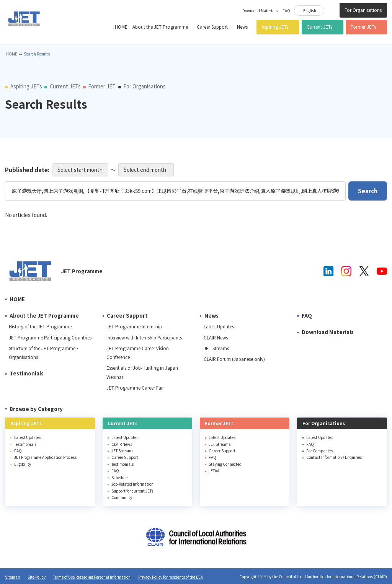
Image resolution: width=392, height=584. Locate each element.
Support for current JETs (132, 491)
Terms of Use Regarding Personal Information (92, 577)
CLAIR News (216, 338)
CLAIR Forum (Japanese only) (234, 359)
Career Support (212, 27)
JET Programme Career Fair (135, 388)
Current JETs (319, 27)
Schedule (119, 477)
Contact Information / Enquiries (334, 457)
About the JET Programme (160, 27)
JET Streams (216, 348)
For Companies (319, 451)
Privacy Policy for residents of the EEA (171, 577)
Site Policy (37, 577)
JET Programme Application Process (45, 457)
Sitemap (12, 577)
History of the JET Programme (40, 326)
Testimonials (27, 373)
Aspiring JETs (275, 27)
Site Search (332, 10)
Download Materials (260, 11)
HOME (121, 27)
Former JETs (363, 27)
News (242, 27)
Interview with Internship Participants (144, 338)
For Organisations (363, 10)
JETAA (214, 471)
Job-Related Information (132, 484)
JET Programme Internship (134, 326)
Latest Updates (219, 326)
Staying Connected (225, 464)
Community (122, 497)
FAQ (286, 11)
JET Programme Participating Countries (50, 338)
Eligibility (23, 464)
